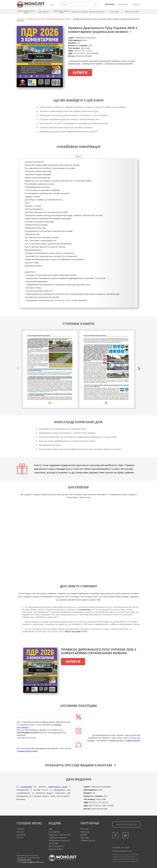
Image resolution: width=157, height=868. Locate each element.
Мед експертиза (132, 12)
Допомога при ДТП (97, 12)
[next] (139, 369)
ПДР (51, 829)
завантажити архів (58, 787)
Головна (21, 829)
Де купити (123, 4)
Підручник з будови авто (62, 12)
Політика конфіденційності (122, 851)
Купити (80, 72)
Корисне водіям (56, 849)
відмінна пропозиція (28, 751)
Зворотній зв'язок (126, 824)
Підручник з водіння (80, 12)
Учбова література (36, 19)
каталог (91, 740)
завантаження (133, 740)
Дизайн (84, 835)
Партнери (85, 838)
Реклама (84, 829)
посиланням (85, 609)
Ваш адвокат (44, 12)
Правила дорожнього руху (26, 12)
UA (52, 5)
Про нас (136, 4)
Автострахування (56, 846)
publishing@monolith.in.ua (30, 732)
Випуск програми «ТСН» (76, 631)
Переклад (85, 832)
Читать (40, 56)
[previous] (18, 369)
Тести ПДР (114, 12)
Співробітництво (88, 840)
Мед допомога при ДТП (59, 840)
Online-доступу (116, 740)
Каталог (20, 19)
